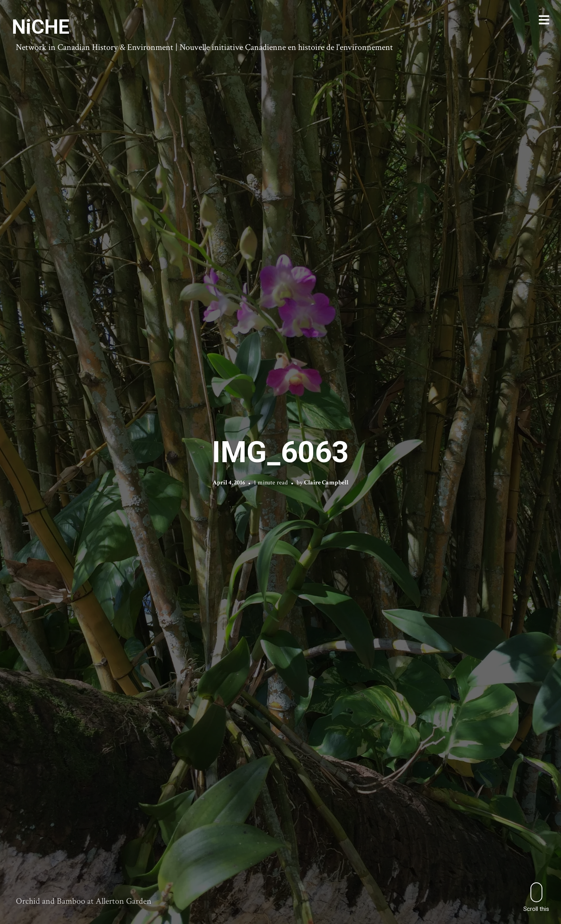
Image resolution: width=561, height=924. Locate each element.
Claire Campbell (326, 483)
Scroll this (536, 897)
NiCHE (41, 27)
